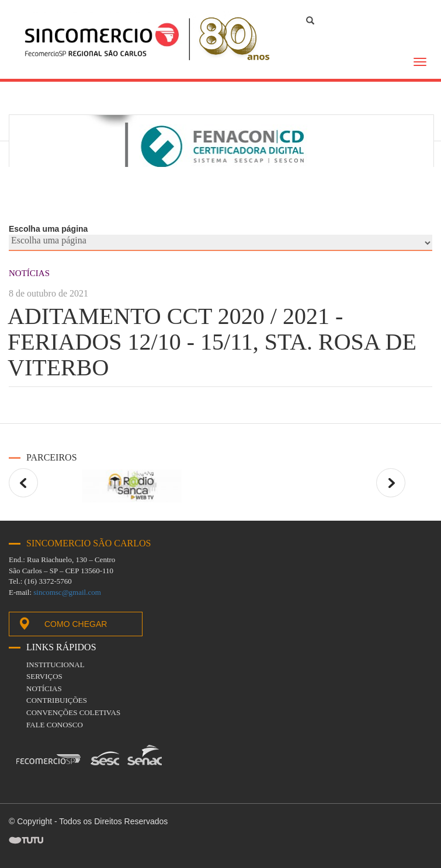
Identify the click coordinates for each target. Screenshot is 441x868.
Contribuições (57, 700)
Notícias (44, 689)
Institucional (55, 665)
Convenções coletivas (73, 712)
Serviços (44, 676)
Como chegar (62, 623)
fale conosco (55, 725)
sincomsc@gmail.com (67, 592)
